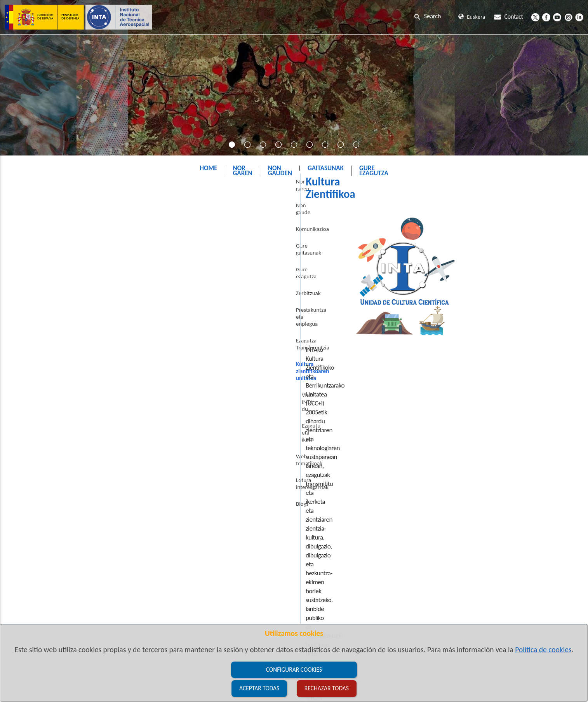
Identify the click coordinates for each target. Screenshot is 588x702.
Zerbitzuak (42, 295)
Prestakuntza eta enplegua (61, 311)
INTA (247, 188)
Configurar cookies (294, 670)
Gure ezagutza (47, 278)
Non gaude (43, 228)
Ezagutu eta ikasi (55, 378)
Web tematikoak (49, 395)
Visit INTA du (51, 361)
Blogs (36, 428)
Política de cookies (543, 650)
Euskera (472, 17)
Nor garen (42, 211)
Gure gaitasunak (49, 261)
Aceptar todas (259, 688)
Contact (508, 17)
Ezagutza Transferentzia (57, 328)
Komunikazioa (46, 244)
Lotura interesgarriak (54, 412)
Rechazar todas (327, 688)
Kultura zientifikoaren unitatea (306, 188)
